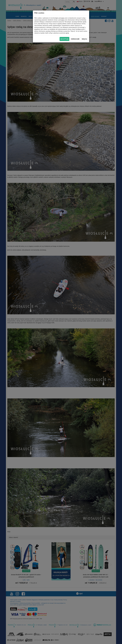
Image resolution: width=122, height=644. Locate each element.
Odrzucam (75, 39)
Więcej (84, 39)
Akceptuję (64, 39)
